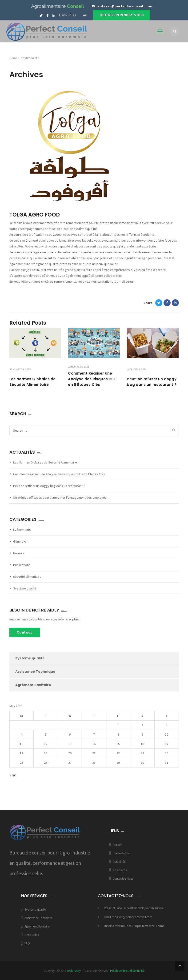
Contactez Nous (123, 878)
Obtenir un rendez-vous (122, 15)
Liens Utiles (68, 15)
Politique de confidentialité (127, 971)
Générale (20, 541)
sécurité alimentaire (27, 577)
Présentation (121, 853)
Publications (22, 565)
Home (13, 58)
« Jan (13, 775)
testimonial (29, 58)
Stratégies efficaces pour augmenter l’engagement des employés (60, 498)
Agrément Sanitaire (33, 685)
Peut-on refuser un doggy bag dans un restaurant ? (49, 486)
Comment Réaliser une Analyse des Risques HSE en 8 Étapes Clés (92, 379)
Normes (19, 553)
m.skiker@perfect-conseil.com (124, 6)
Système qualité (30, 658)
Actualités (119, 862)
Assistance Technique (35, 672)
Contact (24, 632)
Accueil (117, 845)
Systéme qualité (25, 588)
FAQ (85, 15)
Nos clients (120, 870)
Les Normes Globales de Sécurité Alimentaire (45, 462)
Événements (22, 530)
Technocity (74, 971)
